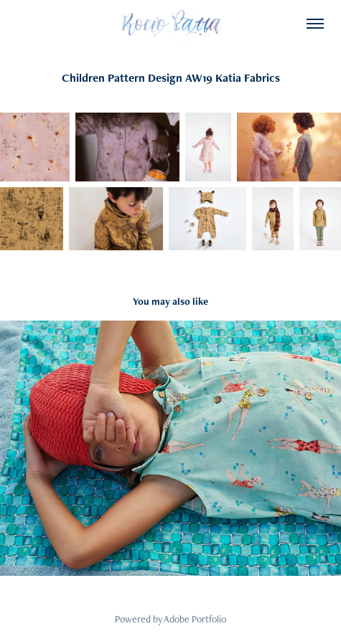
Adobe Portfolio (195, 619)
